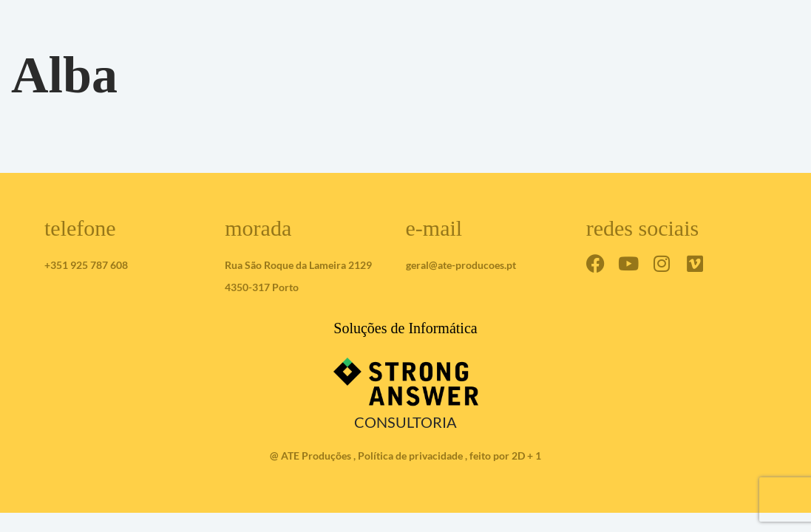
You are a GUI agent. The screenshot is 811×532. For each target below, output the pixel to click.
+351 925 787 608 (86, 265)
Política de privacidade (410, 456)
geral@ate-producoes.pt (461, 265)
